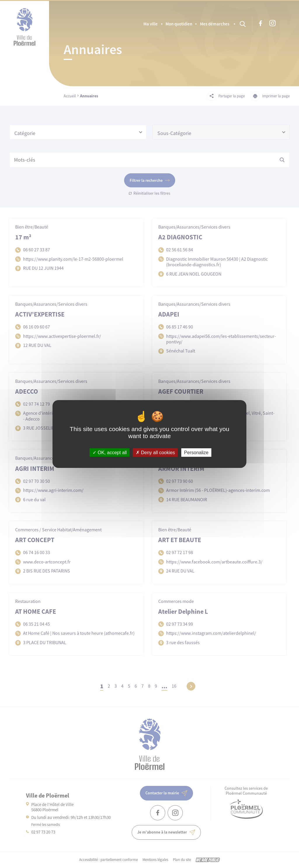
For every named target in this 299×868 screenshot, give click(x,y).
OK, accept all (110, 453)
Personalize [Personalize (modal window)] (196, 453)
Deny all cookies (155, 453)
